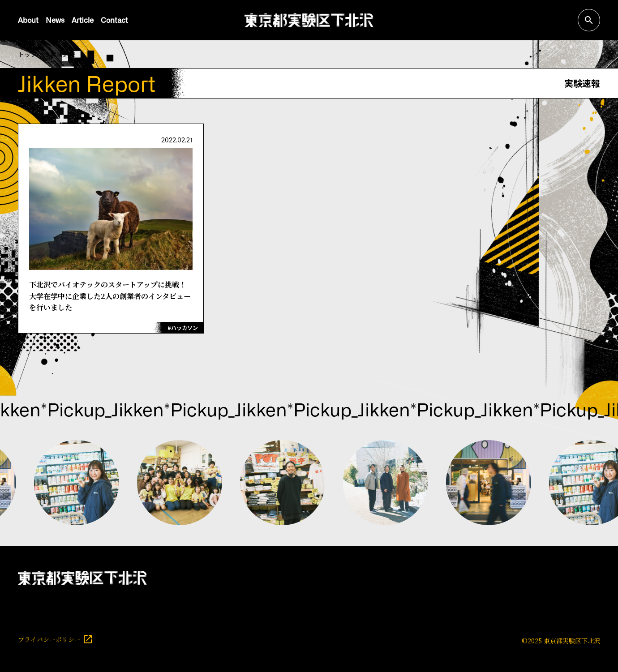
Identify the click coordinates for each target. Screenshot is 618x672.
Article (83, 20)
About (28, 20)
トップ (27, 54)
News (55, 20)
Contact (114, 20)
